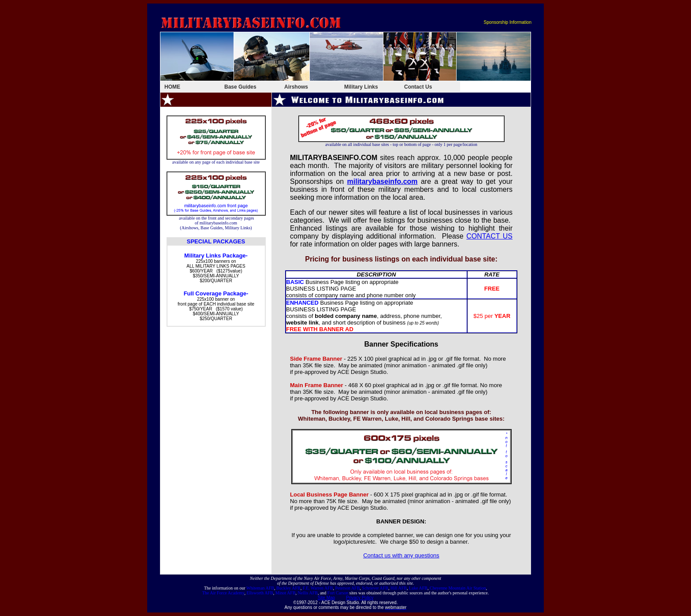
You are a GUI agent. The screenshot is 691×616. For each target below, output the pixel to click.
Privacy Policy (360, 598)
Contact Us (418, 87)
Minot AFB (286, 593)
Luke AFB (418, 588)
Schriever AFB (375, 588)
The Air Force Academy (223, 593)
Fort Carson (338, 593)
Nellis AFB (308, 593)
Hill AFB (399, 588)
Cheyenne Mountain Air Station (458, 588)
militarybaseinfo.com (383, 181)
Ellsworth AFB (260, 593)
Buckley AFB (288, 588)
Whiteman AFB (260, 588)
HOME (172, 87)
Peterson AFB (348, 588)
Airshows (296, 87)
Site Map (326, 598)
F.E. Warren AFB (318, 588)
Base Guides (240, 87)
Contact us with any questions (401, 555)
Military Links (361, 87)
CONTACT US (489, 236)
